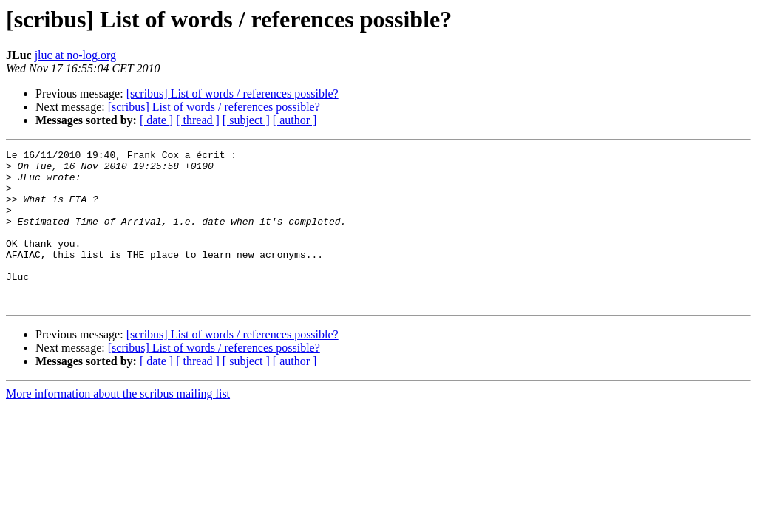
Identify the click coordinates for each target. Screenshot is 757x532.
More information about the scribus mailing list (118, 424)
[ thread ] (198, 120)
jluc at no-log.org (75, 55)
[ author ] (295, 120)
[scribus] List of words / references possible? (232, 93)
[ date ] (156, 120)
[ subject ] (246, 120)
